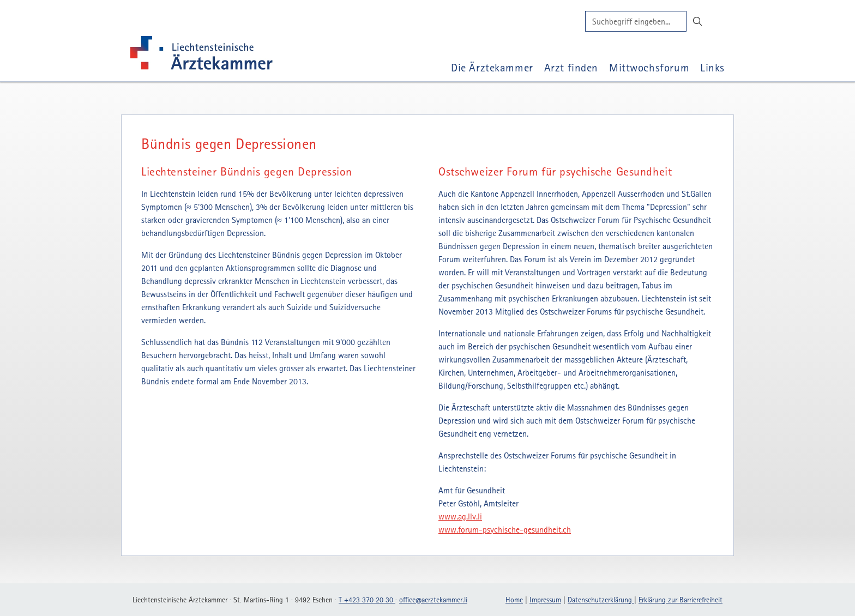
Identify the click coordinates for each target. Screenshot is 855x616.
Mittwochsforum (649, 67)
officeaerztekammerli (433, 600)
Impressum (545, 600)
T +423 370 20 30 (367, 600)
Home (514, 600)
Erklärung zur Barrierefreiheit (681, 600)
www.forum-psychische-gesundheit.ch (505, 529)
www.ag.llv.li (460, 516)
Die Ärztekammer (492, 67)
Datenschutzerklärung (601, 600)
